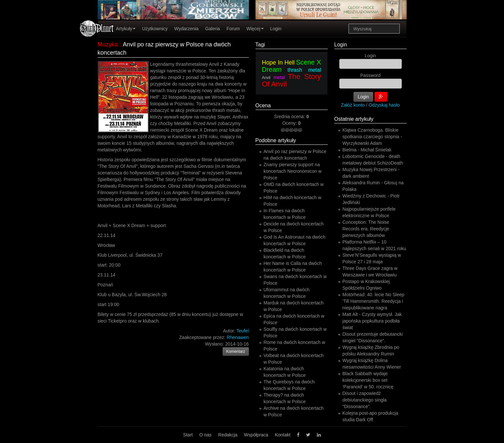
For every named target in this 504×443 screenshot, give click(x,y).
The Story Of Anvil (292, 80)
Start (188, 435)
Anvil (266, 78)
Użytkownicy (155, 29)
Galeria (213, 29)
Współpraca (256, 435)
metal (279, 77)
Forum (233, 29)
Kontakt (283, 435)
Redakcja (228, 435)
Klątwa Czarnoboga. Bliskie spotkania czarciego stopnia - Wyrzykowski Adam (372, 137)
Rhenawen (238, 337)
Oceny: (290, 123)
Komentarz (236, 352)
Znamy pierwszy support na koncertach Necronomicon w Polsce (293, 171)
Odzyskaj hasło (384, 105)
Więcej (255, 29)
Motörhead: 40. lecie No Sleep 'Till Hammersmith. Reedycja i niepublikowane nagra (373, 301)
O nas (205, 435)
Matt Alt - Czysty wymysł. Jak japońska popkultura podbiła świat (372, 321)
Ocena (263, 105)
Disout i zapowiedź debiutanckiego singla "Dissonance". (365, 400)
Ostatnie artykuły (354, 119)
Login (276, 29)
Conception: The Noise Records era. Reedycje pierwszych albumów (366, 229)
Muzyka (108, 44)
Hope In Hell (278, 63)
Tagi (260, 45)
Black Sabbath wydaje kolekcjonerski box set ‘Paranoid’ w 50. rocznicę (368, 380)
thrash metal (304, 70)
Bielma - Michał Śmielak (367, 150)
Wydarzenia (186, 29)
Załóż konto (353, 105)
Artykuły (126, 29)
